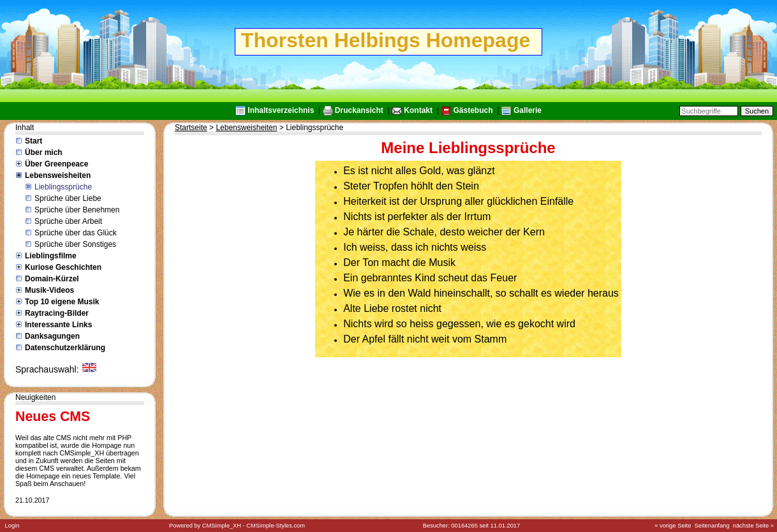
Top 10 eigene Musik (62, 302)
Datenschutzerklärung (65, 348)
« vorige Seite (673, 526)
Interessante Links (58, 325)
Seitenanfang (712, 526)
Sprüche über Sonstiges (75, 244)
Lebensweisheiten (58, 175)
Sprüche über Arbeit (68, 221)
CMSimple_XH (222, 526)
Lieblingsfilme (51, 256)
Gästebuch (473, 110)
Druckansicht (359, 110)
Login (12, 526)
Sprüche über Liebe (68, 198)
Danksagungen (52, 336)
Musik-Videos (49, 290)
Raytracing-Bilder (57, 313)
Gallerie (528, 110)
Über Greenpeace (56, 164)
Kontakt (418, 110)
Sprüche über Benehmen (77, 210)
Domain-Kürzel (52, 279)
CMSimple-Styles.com (276, 526)
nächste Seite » (753, 526)
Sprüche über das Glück (76, 233)
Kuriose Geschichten (63, 267)
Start (33, 141)
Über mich (44, 152)
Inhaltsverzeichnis (281, 110)
